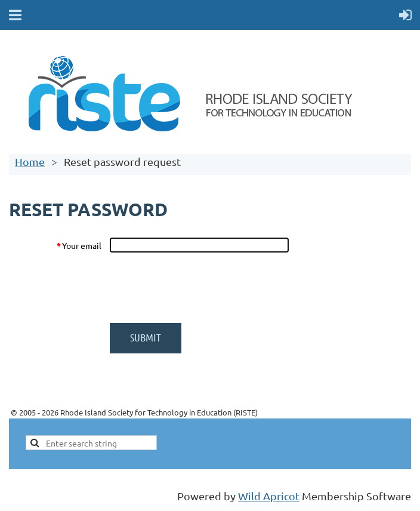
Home (30, 161)
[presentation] (200, 288)
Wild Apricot (269, 496)
